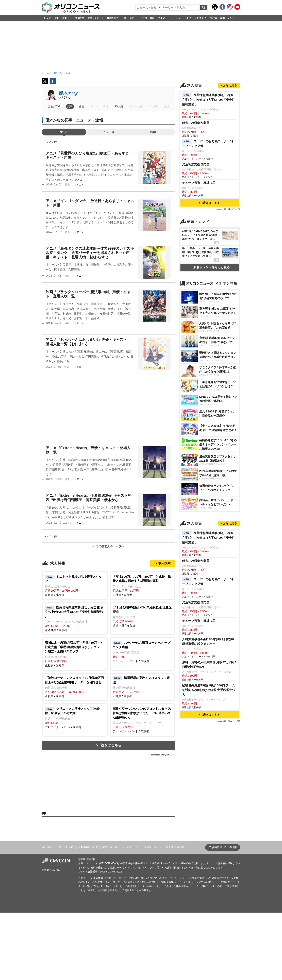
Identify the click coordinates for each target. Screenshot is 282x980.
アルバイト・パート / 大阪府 (143, 652)
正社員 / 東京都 (143, 585)
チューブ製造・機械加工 (199, 233)
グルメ (161, 18)
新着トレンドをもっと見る (210, 318)
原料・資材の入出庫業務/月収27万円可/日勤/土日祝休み (209, 827)
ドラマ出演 (136, 107)
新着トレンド (227, 18)
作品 (82, 107)
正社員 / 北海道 (75, 586)
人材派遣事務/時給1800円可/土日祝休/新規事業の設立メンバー (208, 803)
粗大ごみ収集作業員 (196, 173)
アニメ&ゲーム (96, 18)
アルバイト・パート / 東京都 (75, 718)
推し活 (213, 18)
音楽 (65, 18)
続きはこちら (111, 745)
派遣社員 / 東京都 (75, 618)
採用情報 (217, 915)
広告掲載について (88, 914)
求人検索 (164, 563)
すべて (64, 132)
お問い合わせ (110, 914)
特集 (153, 132)
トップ (47, 18)
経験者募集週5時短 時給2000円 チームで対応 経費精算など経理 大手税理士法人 (209, 852)
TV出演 (119, 107)
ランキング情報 (99, 107)
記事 (70, 107)
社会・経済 (148, 18)
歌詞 (167, 107)
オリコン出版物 (65, 914)
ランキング (200, 18)
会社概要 (47, 914)
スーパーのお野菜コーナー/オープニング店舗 (208, 194)
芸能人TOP (54, 107)
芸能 (56, 18)
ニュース (109, 132)
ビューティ (174, 18)
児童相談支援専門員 (196, 215)
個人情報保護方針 (176, 914)
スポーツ (134, 18)
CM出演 (153, 107)
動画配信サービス (117, 18)
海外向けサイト (153, 914)
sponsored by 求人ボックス (163, 755)
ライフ (187, 18)
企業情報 (232, 915)
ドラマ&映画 (77, 18)
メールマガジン (131, 914)
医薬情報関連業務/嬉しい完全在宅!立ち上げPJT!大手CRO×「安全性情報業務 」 (208, 150)
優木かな (68, 93)
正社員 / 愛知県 (75, 654)
